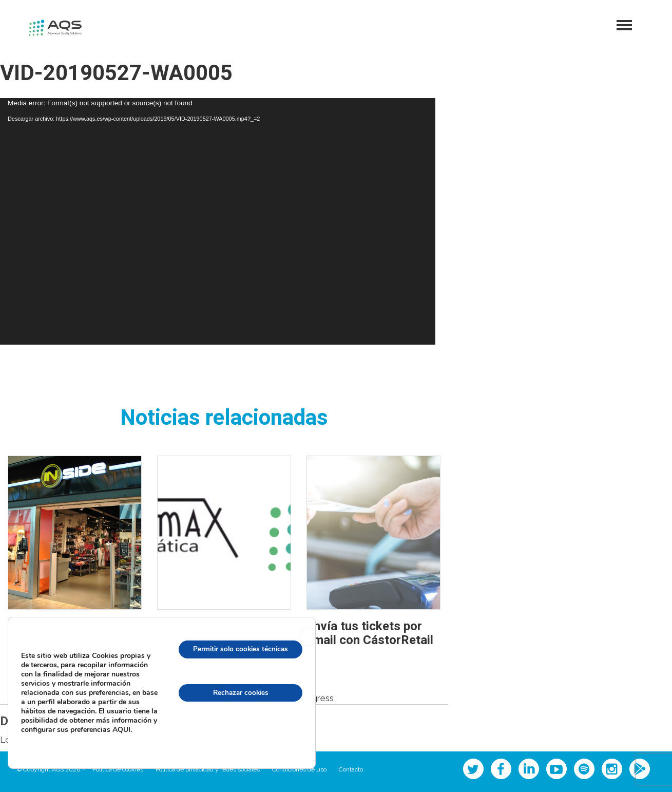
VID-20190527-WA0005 (116, 73)
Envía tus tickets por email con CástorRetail (370, 633)
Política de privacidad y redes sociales (208, 769)
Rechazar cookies (238, 692)
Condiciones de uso (299, 769)
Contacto (351, 769)
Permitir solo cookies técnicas (238, 647)
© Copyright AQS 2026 (49, 769)
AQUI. (73, 733)
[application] (218, 221)
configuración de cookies (238, 736)
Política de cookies (118, 769)
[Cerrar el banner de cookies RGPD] (309, 635)
